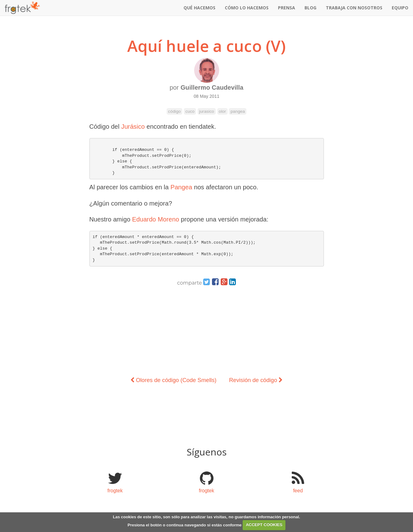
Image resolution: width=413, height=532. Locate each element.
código (175, 111)
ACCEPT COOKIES (264, 525)
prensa (287, 8)
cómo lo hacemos (247, 8)
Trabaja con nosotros (354, 8)
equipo (400, 8)
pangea (238, 111)
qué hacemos (199, 8)
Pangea (181, 187)
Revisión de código (256, 380)
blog (310, 8)
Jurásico (133, 127)
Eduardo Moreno (156, 219)
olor (222, 111)
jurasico (207, 111)
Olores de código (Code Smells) (174, 380)
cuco (190, 111)
